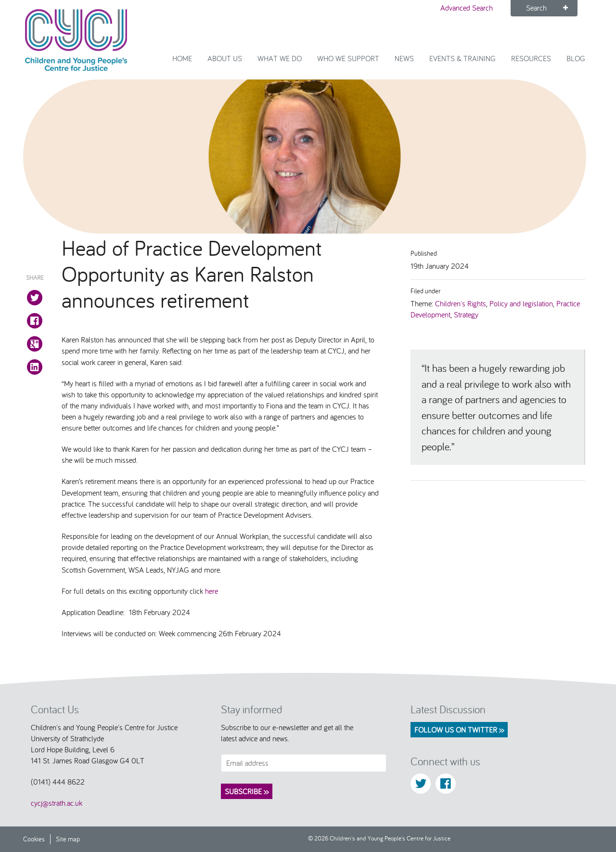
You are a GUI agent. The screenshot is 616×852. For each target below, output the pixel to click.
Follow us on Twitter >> (459, 730)
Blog (576, 58)
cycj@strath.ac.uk (57, 803)
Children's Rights (461, 303)
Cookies (34, 839)
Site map (68, 839)
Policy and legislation (521, 303)
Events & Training (462, 58)
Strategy (466, 315)
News (404, 58)
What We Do (280, 58)
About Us (225, 58)
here (213, 591)
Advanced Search (467, 8)
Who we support (348, 58)
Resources (531, 58)
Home (182, 58)
